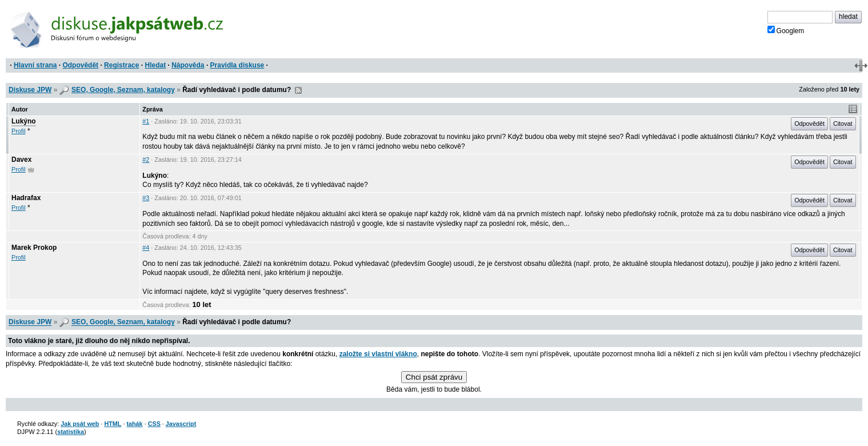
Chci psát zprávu (434, 377)
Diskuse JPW (30, 90)
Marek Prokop (34, 248)
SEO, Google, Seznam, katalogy (123, 90)
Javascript (181, 424)
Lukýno (24, 121)
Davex (21, 160)
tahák (134, 424)
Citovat (843, 124)
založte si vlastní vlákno (378, 354)
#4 (146, 248)
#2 (146, 160)
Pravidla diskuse (237, 65)
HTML (113, 424)
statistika (71, 432)
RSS (298, 90)
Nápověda (188, 65)
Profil (19, 131)
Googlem (786, 30)
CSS (154, 424)
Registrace (121, 65)
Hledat (155, 65)
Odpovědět (80, 65)
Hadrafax (26, 198)
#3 (146, 198)
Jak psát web (80, 424)
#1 (146, 121)
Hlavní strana (35, 65)
